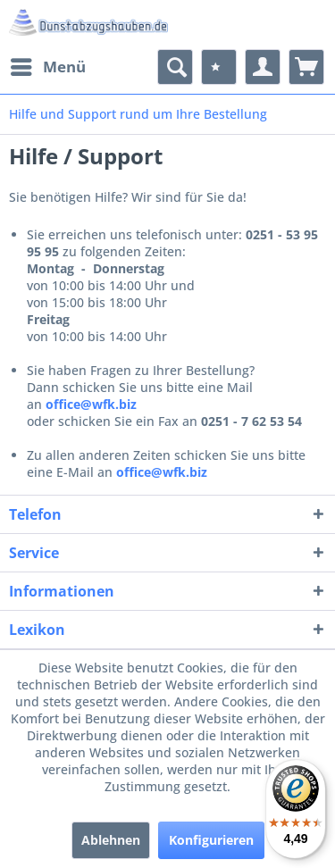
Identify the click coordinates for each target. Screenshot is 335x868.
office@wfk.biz (91, 404)
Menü (48, 65)
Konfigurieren (211, 840)
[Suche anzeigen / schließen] (175, 67)
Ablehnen (111, 840)
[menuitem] (47, 67)
